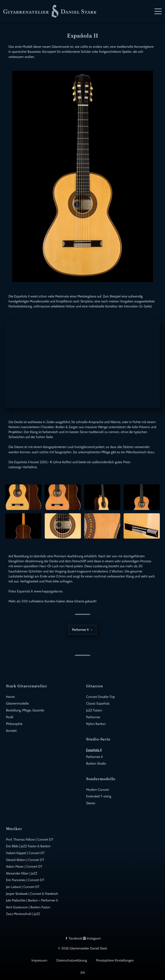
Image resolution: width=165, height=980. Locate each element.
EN (83, 973)
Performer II (94, 757)
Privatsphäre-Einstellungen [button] (115, 960)
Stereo (91, 803)
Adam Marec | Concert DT (24, 866)
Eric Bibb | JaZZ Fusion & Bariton (28, 846)
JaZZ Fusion (94, 710)
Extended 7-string (99, 796)
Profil (10, 717)
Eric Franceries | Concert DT (25, 880)
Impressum (39, 960)
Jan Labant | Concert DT (23, 887)
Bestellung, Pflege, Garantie (25, 710)
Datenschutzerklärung (72, 960)
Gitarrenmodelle (17, 703)
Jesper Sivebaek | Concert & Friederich (32, 894)
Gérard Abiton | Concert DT (25, 860)
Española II (94, 750)
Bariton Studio (96, 763)
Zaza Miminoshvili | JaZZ (23, 914)
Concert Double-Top (101, 697)
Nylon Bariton (96, 724)
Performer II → (82, 630)
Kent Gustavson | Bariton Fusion (28, 907)
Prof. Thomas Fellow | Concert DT (30, 839)
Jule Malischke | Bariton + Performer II (32, 900)
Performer (93, 717)
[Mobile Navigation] (158, 11)
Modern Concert (98, 790)
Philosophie (14, 724)
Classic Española (98, 703)
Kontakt (11, 731)
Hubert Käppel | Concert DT (25, 853)
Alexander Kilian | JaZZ (22, 873)
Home (10, 697)
